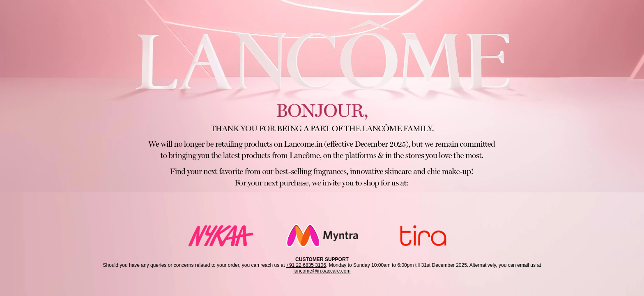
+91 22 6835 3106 (306, 265)
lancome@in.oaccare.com (322, 271)
